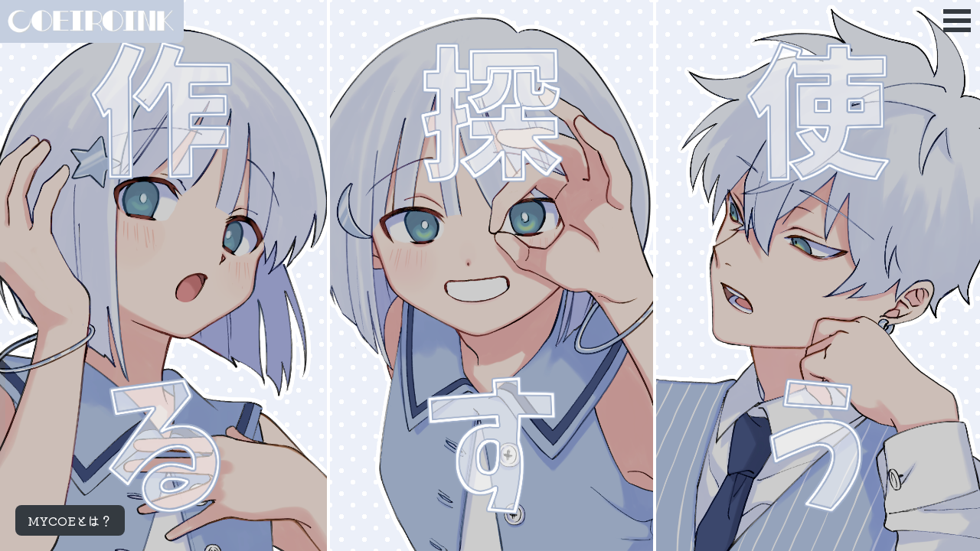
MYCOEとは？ (70, 520)
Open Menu (957, 21)
